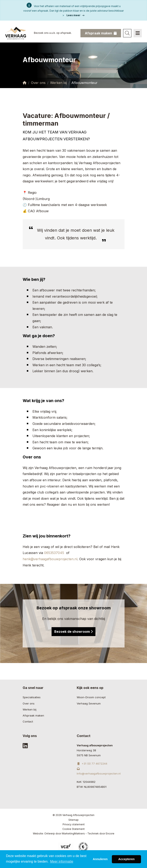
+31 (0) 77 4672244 (92, 764)
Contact (28, 721)
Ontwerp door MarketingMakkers (65, 833)
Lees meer (75, 15)
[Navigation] (138, 33)
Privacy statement (74, 824)
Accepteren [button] (126, 862)
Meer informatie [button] (62, 864)
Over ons (38, 83)
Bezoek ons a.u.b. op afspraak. (53, 33)
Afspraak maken (33, 715)
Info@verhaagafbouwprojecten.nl (99, 771)
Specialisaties (32, 697)
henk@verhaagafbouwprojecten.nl (50, 559)
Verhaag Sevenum (89, 703)
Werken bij (58, 83)
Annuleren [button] (100, 862)
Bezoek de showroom (73, 632)
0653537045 (55, 553)
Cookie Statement (73, 829)
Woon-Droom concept (91, 697)
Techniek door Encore (101, 833)
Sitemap (73, 820)
